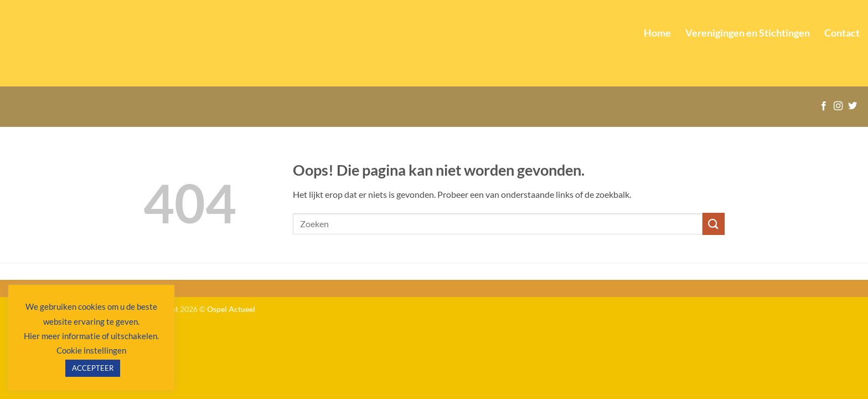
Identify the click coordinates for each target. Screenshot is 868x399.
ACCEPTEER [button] (93, 368)
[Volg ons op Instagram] (838, 106)
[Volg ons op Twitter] (852, 106)
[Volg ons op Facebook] (824, 106)
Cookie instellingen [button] (91, 350)
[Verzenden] (714, 224)
